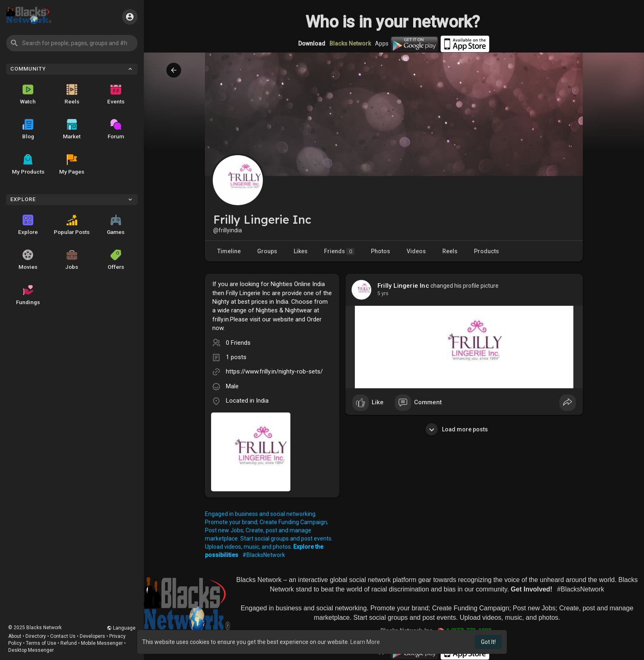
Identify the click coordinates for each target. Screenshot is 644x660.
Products (486, 251)
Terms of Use (41, 643)
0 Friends (238, 343)
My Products (28, 165)
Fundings (28, 295)
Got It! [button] (488, 642)
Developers (92, 636)
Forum (116, 129)
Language (121, 628)
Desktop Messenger (31, 650)
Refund (69, 643)
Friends (339, 251)
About (15, 636)
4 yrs (383, 293)
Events (116, 94)
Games (116, 225)
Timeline (229, 251)
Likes (301, 251)
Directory (36, 636)
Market (72, 129)
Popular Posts (72, 225)
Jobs (72, 260)
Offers (116, 260)
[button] (72, 43)
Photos (381, 251)
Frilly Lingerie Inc (403, 286)
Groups (267, 251)
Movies (28, 260)
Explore (28, 225)
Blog (28, 129)
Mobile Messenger (102, 643)
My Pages (72, 165)
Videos (416, 251)
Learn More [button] (365, 642)
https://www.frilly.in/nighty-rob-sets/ (274, 371)
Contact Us (63, 636)
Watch (28, 94)
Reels (72, 94)
